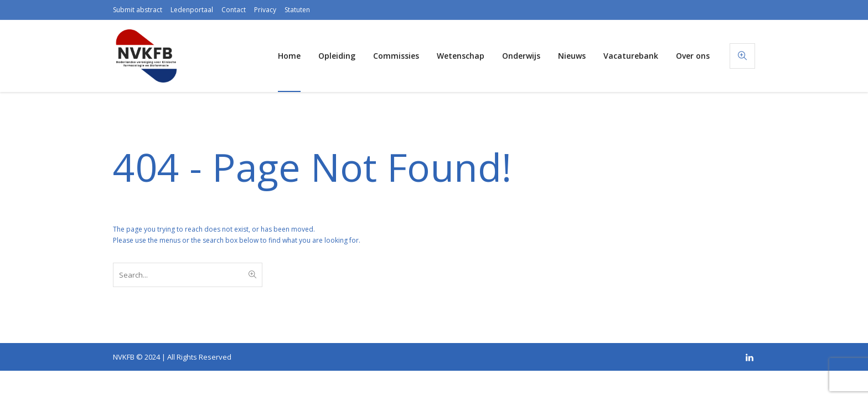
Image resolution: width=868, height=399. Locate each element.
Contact (234, 10)
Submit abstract (138, 10)
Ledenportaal (192, 10)
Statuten (297, 10)
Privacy (265, 10)
